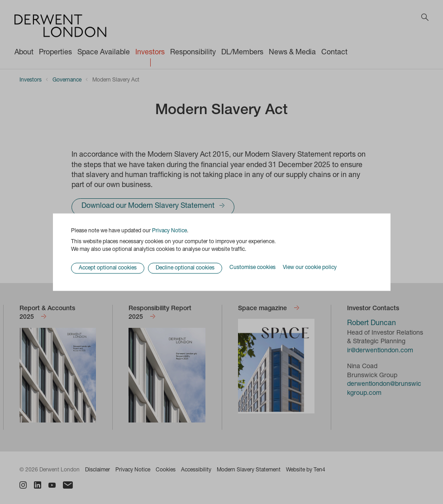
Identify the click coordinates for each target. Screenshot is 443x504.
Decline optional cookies (185, 268)
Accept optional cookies (108, 268)
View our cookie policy (310, 268)
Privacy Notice (169, 231)
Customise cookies (252, 268)
